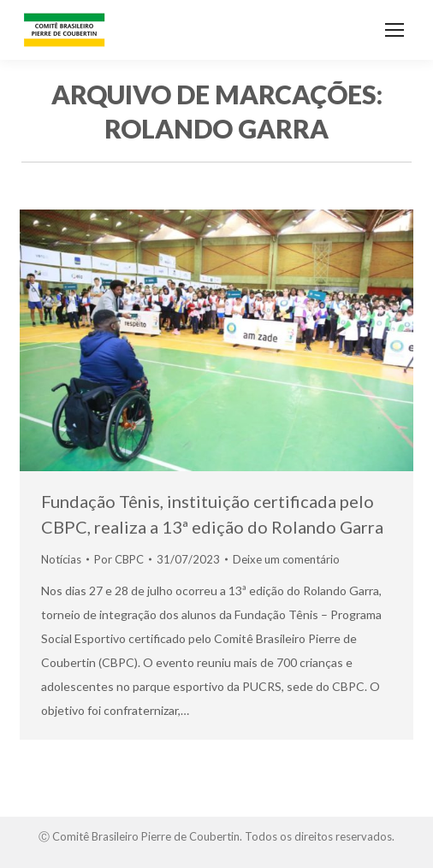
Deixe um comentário (286, 559)
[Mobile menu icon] (394, 30)
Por (119, 559)
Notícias (61, 559)
